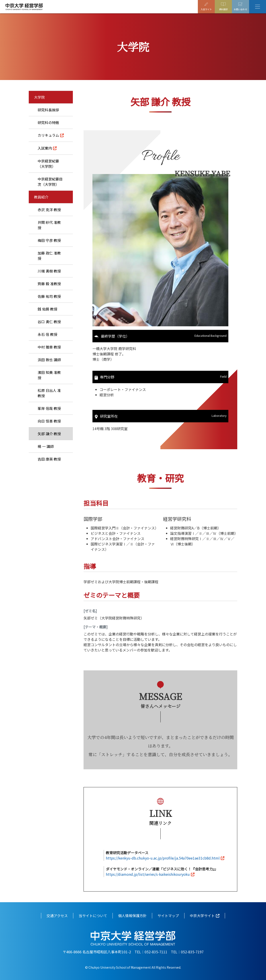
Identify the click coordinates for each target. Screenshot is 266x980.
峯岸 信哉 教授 (49, 408)
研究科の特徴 (48, 122)
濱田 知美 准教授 (49, 375)
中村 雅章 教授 (49, 347)
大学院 (39, 97)
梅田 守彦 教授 (49, 240)
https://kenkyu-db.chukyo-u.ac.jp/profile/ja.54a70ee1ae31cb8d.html (163, 858)
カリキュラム (48, 135)
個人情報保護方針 (132, 915)
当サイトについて (93, 915)
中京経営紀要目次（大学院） (50, 182)
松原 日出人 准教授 (49, 393)
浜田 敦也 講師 (49, 360)
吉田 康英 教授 (49, 459)
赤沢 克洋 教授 (49, 210)
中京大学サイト (202, 915)
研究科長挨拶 (48, 110)
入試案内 (45, 148)
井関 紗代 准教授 (49, 225)
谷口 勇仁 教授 (49, 322)
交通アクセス (57, 915)
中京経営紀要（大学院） (48, 164)
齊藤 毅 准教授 (49, 284)
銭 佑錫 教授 (47, 309)
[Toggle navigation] (258, 7)
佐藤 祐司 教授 (49, 296)
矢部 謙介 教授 (49, 434)
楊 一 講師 (46, 446)
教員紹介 (41, 197)
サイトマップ (168, 915)
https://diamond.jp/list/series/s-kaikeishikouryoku (148, 874)
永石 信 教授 (47, 334)
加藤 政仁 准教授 (49, 256)
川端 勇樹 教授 (49, 271)
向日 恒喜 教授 (49, 421)
